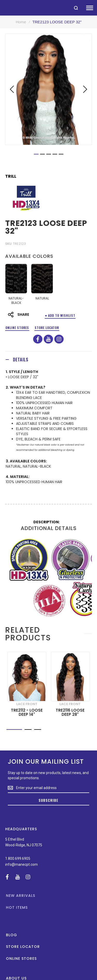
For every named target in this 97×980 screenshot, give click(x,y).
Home (21, 22)
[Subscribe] (48, 800)
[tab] (48, 359)
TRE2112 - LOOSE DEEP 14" (27, 712)
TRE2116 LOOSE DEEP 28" (70, 712)
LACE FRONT (27, 704)
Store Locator (47, 328)
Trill (11, 176)
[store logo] (3, 8)
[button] (12, 89)
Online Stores (17, 328)
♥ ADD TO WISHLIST (60, 315)
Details (21, 360)
